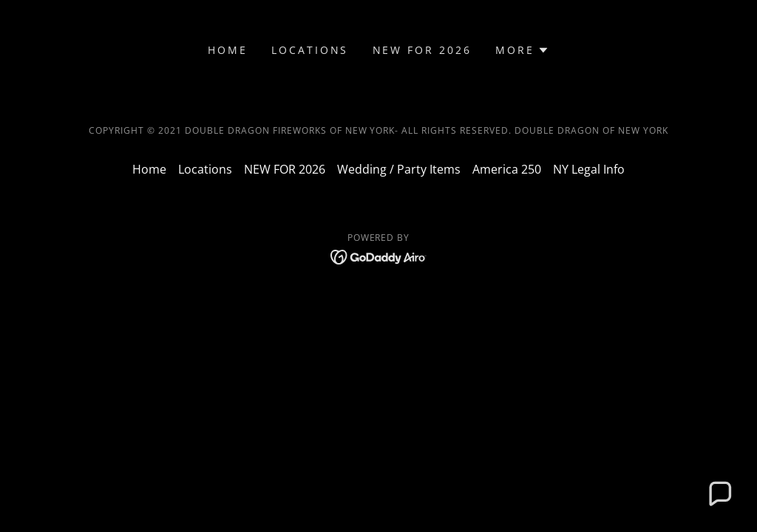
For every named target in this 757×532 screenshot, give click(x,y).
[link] (379, 256)
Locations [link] (310, 50)
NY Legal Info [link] (589, 169)
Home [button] (149, 169)
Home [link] (228, 50)
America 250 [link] (507, 169)
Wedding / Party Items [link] (399, 169)
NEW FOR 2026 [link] (422, 50)
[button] (522, 50)
